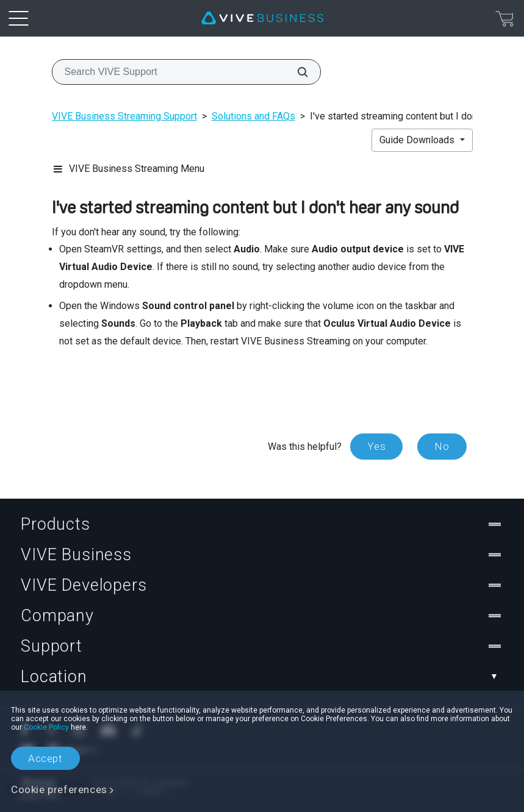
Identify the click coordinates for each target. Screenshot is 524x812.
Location (262, 677)
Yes (376, 446)
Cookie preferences (59, 789)
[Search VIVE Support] (296, 72)
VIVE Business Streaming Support (124, 116)
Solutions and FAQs (253, 116)
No (442, 446)
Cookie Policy (46, 727)
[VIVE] (262, 18)
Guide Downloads (418, 140)
